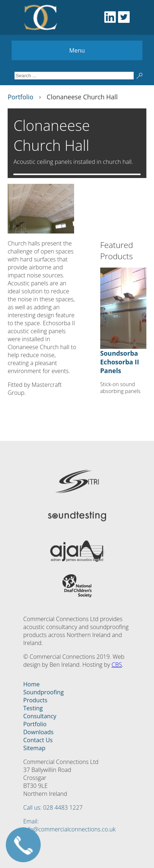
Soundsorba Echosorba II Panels (120, 362)
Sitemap (34, 748)
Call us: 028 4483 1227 (53, 807)
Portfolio (35, 724)
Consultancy (40, 716)
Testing (33, 708)
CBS (117, 665)
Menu (77, 50)
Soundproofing (43, 692)
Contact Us (38, 740)
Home (31, 684)
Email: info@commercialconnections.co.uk (69, 825)
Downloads (38, 732)
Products (35, 700)
